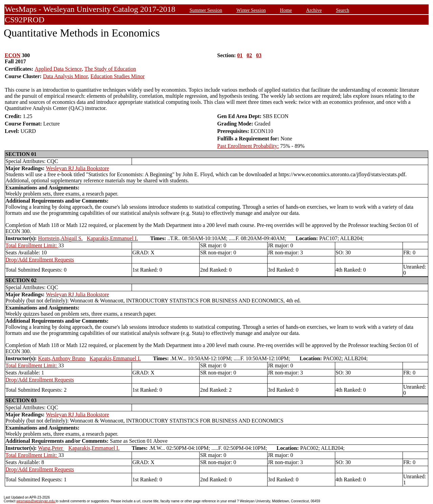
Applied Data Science (58, 69)
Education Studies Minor (118, 76)
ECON (13, 55)
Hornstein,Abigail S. (60, 238)
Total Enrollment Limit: (32, 245)
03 (259, 55)
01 (240, 55)
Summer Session (206, 10)
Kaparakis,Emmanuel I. (112, 238)
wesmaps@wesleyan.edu (36, 501)
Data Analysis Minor (65, 76)
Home (286, 10)
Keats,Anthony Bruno (62, 358)
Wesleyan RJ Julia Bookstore (78, 168)
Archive (314, 10)
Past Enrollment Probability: (248, 146)
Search (343, 10)
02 (249, 55)
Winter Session (251, 10)
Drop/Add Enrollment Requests (40, 260)
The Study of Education (110, 69)
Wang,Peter (51, 448)
